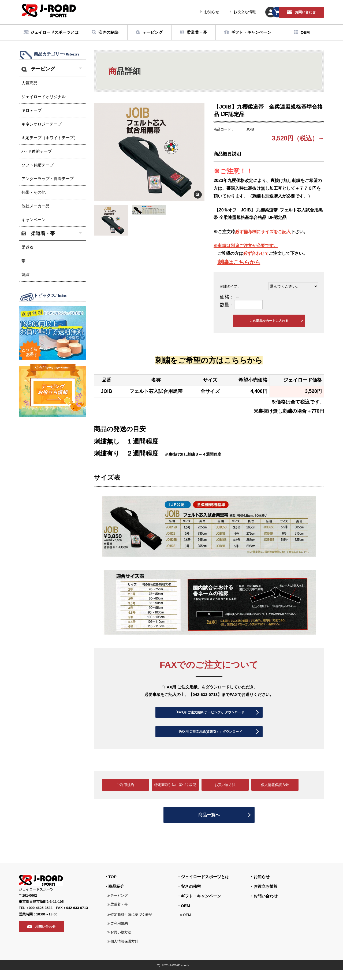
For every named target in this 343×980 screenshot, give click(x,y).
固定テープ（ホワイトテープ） (50, 138)
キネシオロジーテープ (42, 124)
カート (266, 12)
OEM (185, 915)
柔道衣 (27, 247)
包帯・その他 (33, 192)
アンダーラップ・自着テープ (48, 179)
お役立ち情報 (189, 12)
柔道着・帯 (43, 233)
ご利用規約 (125, 795)
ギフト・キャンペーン (201, 906)
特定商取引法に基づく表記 (175, 795)
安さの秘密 (191, 896)
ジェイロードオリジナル (44, 97)
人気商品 (29, 83)
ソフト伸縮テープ (38, 165)
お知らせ (156, 12)
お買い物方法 (225, 795)
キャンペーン (33, 220)
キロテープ (31, 110)
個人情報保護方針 (275, 795)
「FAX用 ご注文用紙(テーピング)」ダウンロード (209, 715)
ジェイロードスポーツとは (205, 886)
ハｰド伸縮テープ (37, 151)
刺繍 (223, 262)
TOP (112, 886)
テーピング (43, 69)
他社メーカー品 (36, 206)
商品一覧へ (209, 825)
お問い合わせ (266, 906)
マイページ (232, 12)
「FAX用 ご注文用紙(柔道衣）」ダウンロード (209, 739)
